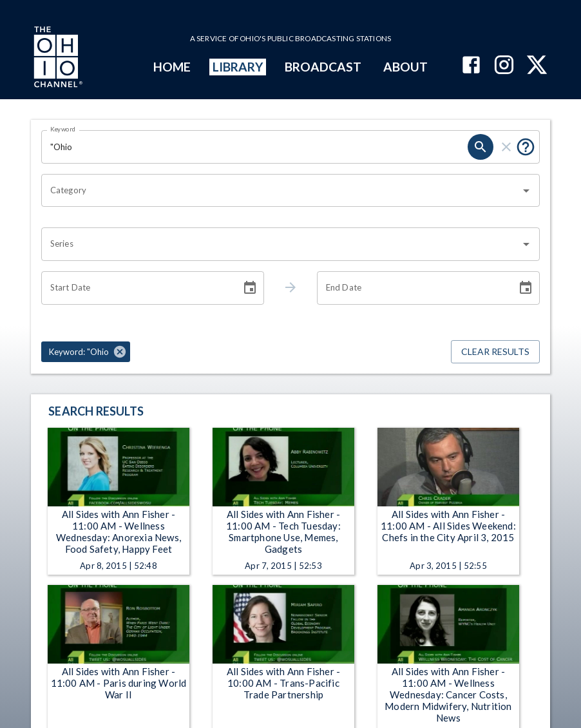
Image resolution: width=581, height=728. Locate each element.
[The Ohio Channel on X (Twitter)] (537, 66)
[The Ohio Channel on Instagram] (504, 66)
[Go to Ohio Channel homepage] (57, 59)
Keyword (63, 129)
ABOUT (405, 67)
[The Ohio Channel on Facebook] (471, 66)
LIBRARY (238, 67)
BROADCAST (323, 67)
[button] (86, 352)
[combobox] (281, 191)
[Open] (526, 191)
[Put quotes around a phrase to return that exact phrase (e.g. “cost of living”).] (526, 147)
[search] (481, 147)
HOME (172, 67)
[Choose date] (250, 288)
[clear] (506, 147)
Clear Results (495, 352)
